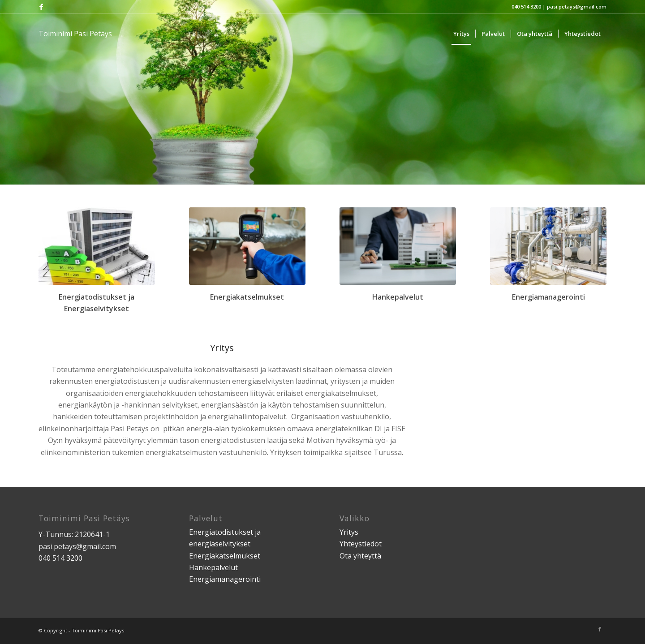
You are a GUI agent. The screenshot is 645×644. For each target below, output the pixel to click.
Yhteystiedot (361, 544)
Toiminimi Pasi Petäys (75, 34)
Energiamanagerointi (225, 579)
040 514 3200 (526, 6)
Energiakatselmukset (225, 556)
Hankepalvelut (213, 567)
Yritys (349, 532)
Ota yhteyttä (360, 556)
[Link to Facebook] (41, 7)
